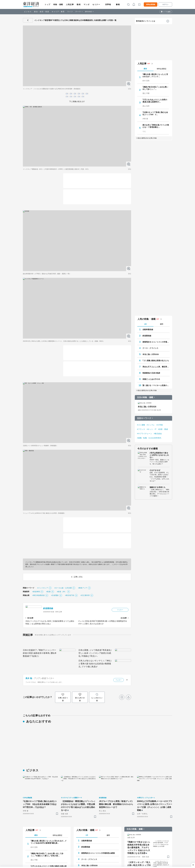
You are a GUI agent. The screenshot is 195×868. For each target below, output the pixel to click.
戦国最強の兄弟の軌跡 (151, 865)
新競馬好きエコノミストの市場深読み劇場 (156, 834)
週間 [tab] (162, 816)
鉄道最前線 (147, 828)
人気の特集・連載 (147, 811)
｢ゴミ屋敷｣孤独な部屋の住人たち (156, 852)
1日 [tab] (145, 816)
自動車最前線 (148, 821)
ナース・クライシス (150, 840)
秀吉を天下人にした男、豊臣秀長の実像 (156, 859)
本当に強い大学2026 (151, 846)
